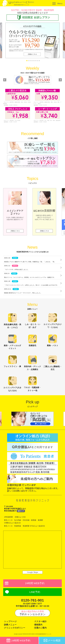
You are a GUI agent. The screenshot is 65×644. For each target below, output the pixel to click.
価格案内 (38, 625)
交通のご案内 (40, 628)
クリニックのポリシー (15, 628)
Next (60, 80)
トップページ (10, 622)
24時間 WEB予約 (35, 583)
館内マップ (21, 511)
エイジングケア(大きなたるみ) (12, 384)
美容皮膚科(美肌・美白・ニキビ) (12, 321)
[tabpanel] (32, 40)
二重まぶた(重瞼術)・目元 (53, 363)
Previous (5, 80)
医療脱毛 (32, 341)
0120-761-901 (32, 601)
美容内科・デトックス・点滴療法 (32, 363)
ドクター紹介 (40, 622)
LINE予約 (35, 592)
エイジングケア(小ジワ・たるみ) (53, 321)
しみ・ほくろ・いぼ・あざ (32, 321)
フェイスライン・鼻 (12, 362)
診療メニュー (10, 625)
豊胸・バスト (53, 341)
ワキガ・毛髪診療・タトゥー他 (32, 384)
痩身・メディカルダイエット (12, 342)
